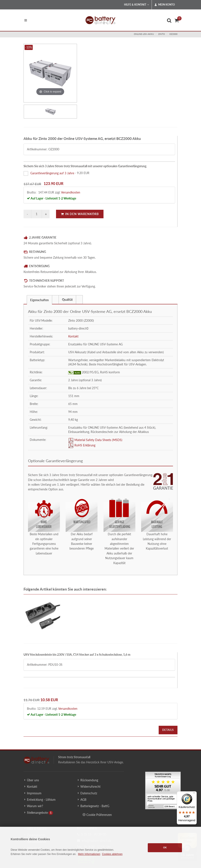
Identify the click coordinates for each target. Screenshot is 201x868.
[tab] (39, 300)
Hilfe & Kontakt (137, 5)
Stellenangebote (37, 813)
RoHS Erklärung (84, 445)
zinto (162, 34)
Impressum (34, 793)
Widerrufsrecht (90, 787)
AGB (83, 800)
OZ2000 (173, 34)
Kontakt (73, 336)
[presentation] (55, 300)
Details (168, 730)
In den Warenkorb (80, 214)
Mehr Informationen (89, 854)
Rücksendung (89, 780)
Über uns (33, 780)
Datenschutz (89, 793)
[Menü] (194, 794)
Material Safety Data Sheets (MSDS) (98, 440)
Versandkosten (71, 192)
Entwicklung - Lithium (41, 800)
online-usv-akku (144, 34)
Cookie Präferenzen (97, 815)
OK (165, 847)
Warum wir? (35, 806)
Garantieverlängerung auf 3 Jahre (52, 173)
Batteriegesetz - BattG (95, 806)
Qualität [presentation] (67, 300)
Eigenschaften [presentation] (39, 300)
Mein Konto (165, 5)
